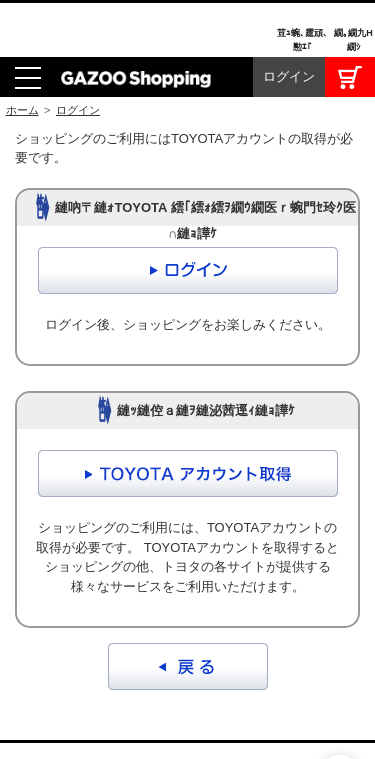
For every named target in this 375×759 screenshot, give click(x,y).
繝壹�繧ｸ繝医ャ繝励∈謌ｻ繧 (340, 719)
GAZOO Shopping (136, 20)
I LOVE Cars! (40, 714)
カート (350, 20)
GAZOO (188, 713)
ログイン (289, 19)
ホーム (22, 53)
